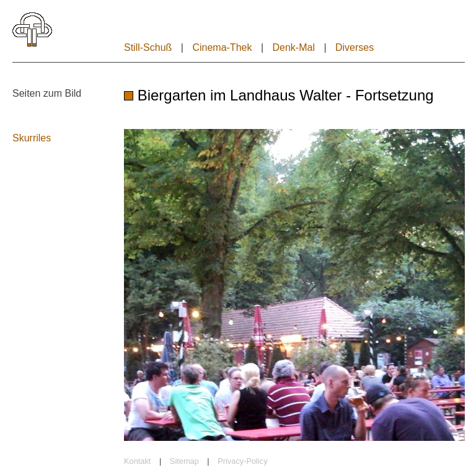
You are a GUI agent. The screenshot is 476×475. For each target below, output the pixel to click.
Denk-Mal (293, 47)
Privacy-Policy (242, 461)
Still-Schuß (148, 47)
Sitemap (184, 461)
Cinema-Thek (222, 47)
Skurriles (32, 138)
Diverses (355, 47)
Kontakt (137, 461)
